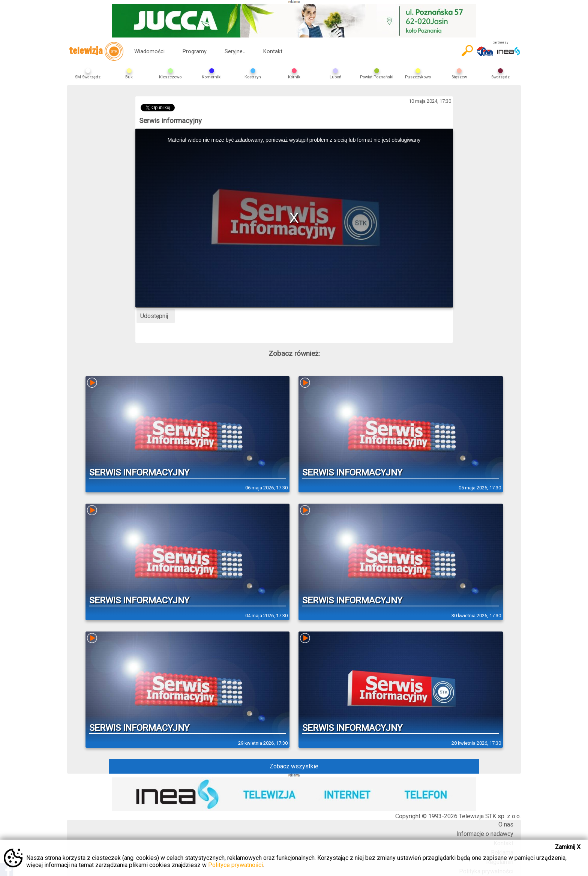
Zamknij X (568, 847)
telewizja (96, 51)
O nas (506, 824)
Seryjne (235, 52)
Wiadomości (149, 52)
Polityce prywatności (235, 865)
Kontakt (273, 52)
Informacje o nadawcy (485, 834)
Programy (195, 52)
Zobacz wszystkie (294, 766)
